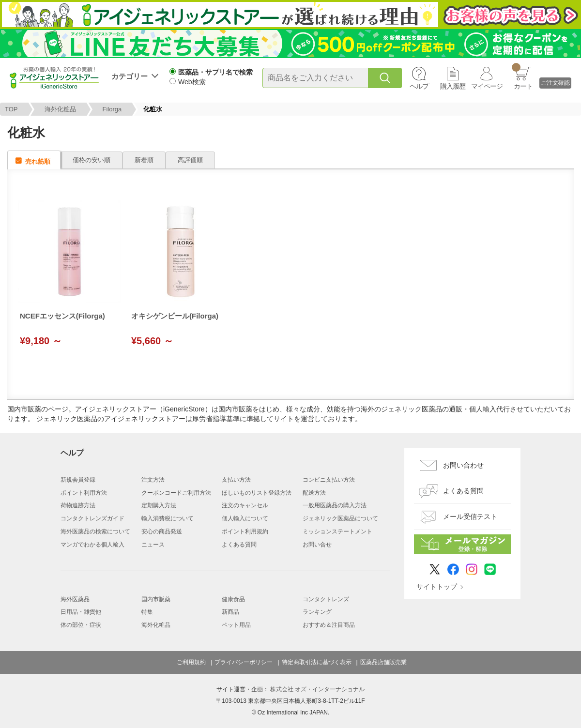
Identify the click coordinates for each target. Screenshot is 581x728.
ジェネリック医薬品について (340, 518)
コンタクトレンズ (326, 599)
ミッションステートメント (337, 531)
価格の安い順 (92, 160)
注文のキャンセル (245, 505)
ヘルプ (419, 86)
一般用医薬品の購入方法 (335, 505)
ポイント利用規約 (245, 531)
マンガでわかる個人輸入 (92, 545)
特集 (147, 612)
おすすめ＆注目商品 (329, 625)
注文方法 (153, 480)
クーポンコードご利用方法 (176, 493)
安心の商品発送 (162, 531)
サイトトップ (437, 587)
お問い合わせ (463, 465)
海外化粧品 (60, 109)
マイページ (487, 86)
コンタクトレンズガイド (92, 518)
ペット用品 (236, 625)
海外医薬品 (75, 599)
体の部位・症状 (81, 625)
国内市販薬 (156, 599)
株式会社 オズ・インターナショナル (317, 689)
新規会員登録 (78, 480)
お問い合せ (317, 545)
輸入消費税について (168, 518)
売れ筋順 (38, 161)
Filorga (112, 109)
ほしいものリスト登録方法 (257, 493)
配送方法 (314, 493)
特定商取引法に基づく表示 (317, 662)
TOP (11, 109)
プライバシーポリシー (244, 662)
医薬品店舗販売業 (383, 662)
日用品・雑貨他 (81, 612)
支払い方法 (236, 480)
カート (522, 76)
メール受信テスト (470, 516)
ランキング (317, 612)
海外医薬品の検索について (95, 531)
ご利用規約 (191, 662)
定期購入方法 (159, 505)
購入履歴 (453, 86)
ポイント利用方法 (84, 493)
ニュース (153, 545)
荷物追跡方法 (78, 505)
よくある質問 (239, 545)
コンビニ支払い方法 (329, 480)
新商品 (230, 612)
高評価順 (190, 160)
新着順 (144, 160)
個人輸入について (245, 518)
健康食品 (233, 599)
